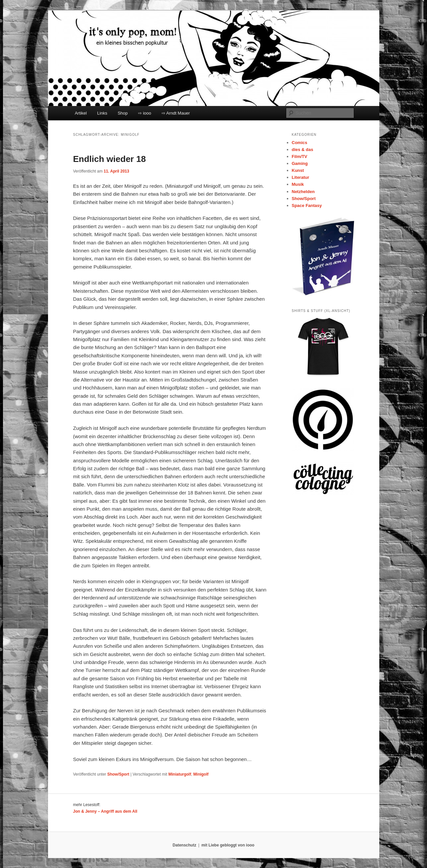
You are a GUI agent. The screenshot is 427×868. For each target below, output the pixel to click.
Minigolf (201, 774)
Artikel (81, 113)
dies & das (303, 150)
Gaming (300, 163)
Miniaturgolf (180, 774)
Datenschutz (184, 845)
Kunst (298, 170)
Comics (300, 143)
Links (102, 113)
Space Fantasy (307, 205)
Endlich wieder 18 (110, 159)
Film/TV (300, 156)
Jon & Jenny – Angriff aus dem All (105, 811)
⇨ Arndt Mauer (176, 113)
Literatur (301, 177)
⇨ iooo (145, 113)
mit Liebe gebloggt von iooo (228, 845)
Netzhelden (303, 192)
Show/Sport (118, 774)
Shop (123, 113)
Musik (298, 184)
